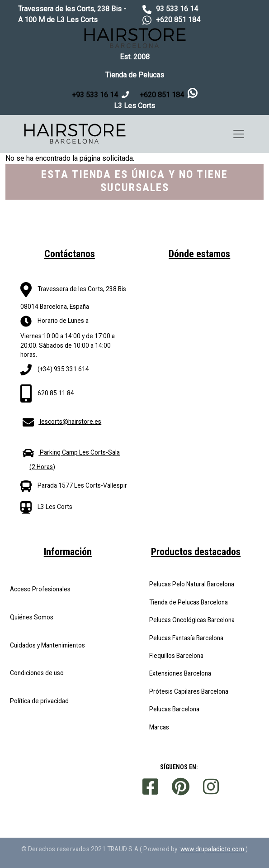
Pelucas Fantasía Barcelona (186, 638)
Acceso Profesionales (40, 589)
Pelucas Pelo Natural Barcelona (192, 584)
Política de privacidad (39, 701)
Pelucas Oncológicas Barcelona (192, 620)
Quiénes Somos (32, 617)
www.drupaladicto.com (212, 849)
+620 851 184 (178, 20)
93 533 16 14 (177, 9)
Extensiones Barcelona (180, 673)
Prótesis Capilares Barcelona (189, 691)
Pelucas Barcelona (174, 709)
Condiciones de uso (37, 673)
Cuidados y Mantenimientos (47, 645)
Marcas (159, 727)
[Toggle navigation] (239, 134)
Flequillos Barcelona (176, 656)
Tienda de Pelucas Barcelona (189, 602)
